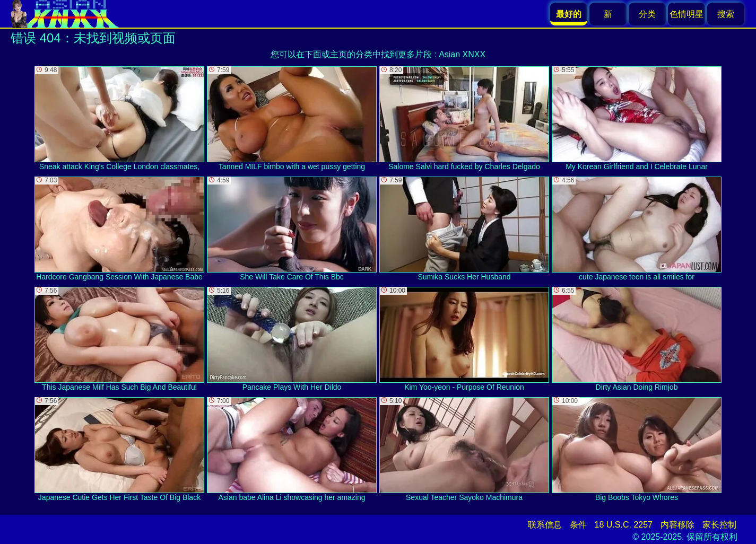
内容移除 (677, 525)
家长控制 (719, 525)
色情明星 (687, 14)
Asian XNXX (462, 54)
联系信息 (545, 525)
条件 (578, 525)
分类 (647, 14)
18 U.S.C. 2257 (624, 525)
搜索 (726, 14)
